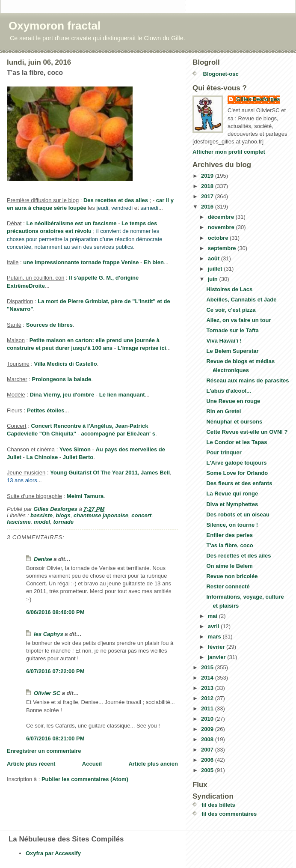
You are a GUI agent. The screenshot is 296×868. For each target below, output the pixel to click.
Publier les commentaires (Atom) (85, 779)
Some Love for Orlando (237, 473)
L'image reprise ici (142, 348)
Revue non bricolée (232, 576)
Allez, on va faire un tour (238, 320)
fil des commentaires (229, 814)
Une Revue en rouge (233, 401)
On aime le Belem (229, 566)
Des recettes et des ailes (116, 200)
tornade (63, 522)
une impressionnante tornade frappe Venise (81, 262)
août (215, 258)
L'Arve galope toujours (236, 463)
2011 (208, 708)
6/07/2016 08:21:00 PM (55, 738)
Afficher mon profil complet (229, 152)
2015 (208, 667)
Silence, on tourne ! (232, 525)
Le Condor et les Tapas (237, 442)
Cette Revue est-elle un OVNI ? (247, 432)
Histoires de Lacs (229, 289)
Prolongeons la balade (62, 379)
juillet (216, 269)
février (217, 647)
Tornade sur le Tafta (232, 330)
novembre (222, 227)
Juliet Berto (78, 457)
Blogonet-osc (220, 74)
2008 (208, 739)
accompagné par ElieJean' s (118, 434)
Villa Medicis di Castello (66, 364)
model (42, 522)
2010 (208, 719)
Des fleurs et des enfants (239, 483)
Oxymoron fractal (55, 26)
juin (214, 279)
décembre (222, 217)
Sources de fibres (49, 325)
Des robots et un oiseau (238, 515)
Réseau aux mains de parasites (247, 380)
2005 (208, 770)
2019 (208, 176)
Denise (43, 559)
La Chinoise (42, 457)
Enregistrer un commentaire (44, 751)
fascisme (19, 522)
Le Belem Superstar (232, 351)
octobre (219, 238)
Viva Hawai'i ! (224, 341)
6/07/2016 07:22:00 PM (55, 671)
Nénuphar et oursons (234, 422)
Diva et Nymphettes (232, 504)
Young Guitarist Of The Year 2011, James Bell (110, 473)
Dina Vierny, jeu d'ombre (62, 395)
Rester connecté (228, 586)
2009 (208, 729)
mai (213, 616)
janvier (218, 657)
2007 (208, 750)
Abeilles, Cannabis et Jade (241, 300)
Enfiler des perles (229, 535)
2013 (208, 688)
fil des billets (218, 805)
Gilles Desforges (258, 99)
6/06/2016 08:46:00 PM (55, 612)
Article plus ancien (153, 764)
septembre (223, 248)
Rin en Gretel (223, 411)
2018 (208, 186)
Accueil (92, 764)
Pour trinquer (224, 452)
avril (214, 626)
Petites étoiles (46, 410)
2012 (208, 698)
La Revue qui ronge (232, 494)
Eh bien (154, 262)
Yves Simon (75, 449)
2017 (208, 196)
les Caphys (49, 634)
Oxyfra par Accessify (53, 853)
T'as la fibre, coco (229, 545)
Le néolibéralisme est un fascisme (72, 223)
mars (215, 637)
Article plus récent (31, 764)
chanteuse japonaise (101, 515)
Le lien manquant (122, 395)
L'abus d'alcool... (228, 391)
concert (141, 515)
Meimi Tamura (85, 496)
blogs (63, 515)
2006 (208, 760)
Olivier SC (47, 693)
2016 (208, 207)
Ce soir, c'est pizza (231, 310)
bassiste (41, 515)
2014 (208, 678)
